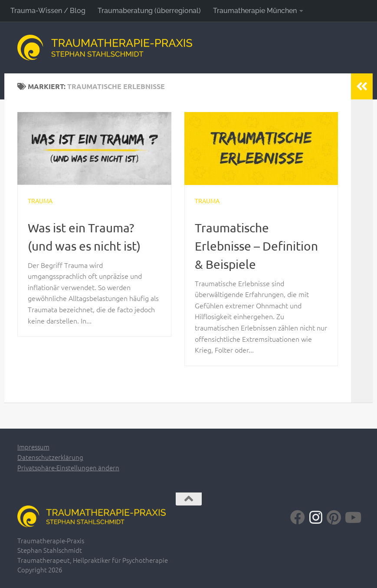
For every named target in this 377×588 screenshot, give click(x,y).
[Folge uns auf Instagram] (316, 517)
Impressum (33, 447)
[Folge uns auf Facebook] (298, 517)
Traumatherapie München (255, 11)
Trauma (40, 201)
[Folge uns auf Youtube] (352, 517)
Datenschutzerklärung (50, 457)
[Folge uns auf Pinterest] (334, 517)
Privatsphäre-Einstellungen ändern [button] (68, 467)
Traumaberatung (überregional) (149, 11)
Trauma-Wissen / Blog (48, 11)
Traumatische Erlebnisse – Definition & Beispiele (256, 246)
